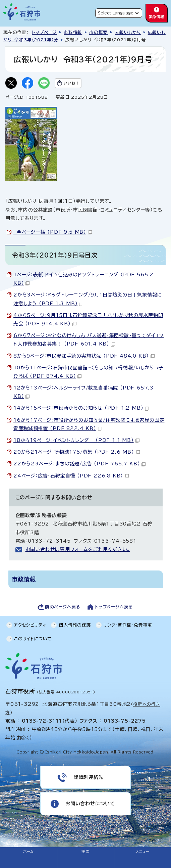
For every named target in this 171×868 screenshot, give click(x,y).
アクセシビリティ (30, 625)
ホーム (28, 852)
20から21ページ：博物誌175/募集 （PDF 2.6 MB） (77, 452)
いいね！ (71, 83)
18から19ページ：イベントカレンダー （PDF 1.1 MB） (76, 440)
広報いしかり (128, 32)
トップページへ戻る (114, 607)
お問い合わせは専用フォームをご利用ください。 (78, 549)
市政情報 (73, 32)
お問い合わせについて (90, 804)
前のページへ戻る (63, 607)
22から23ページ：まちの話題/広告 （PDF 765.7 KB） (79, 464)
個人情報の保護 (75, 625)
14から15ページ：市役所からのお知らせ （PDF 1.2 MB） (81, 408)
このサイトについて (33, 639)
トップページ (44, 32)
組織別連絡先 (89, 777)
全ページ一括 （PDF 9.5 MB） (53, 232)
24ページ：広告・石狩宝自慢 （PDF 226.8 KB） (71, 476)
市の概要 (98, 32)
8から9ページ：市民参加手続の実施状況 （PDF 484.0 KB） (84, 356)
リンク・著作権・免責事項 (128, 625)
